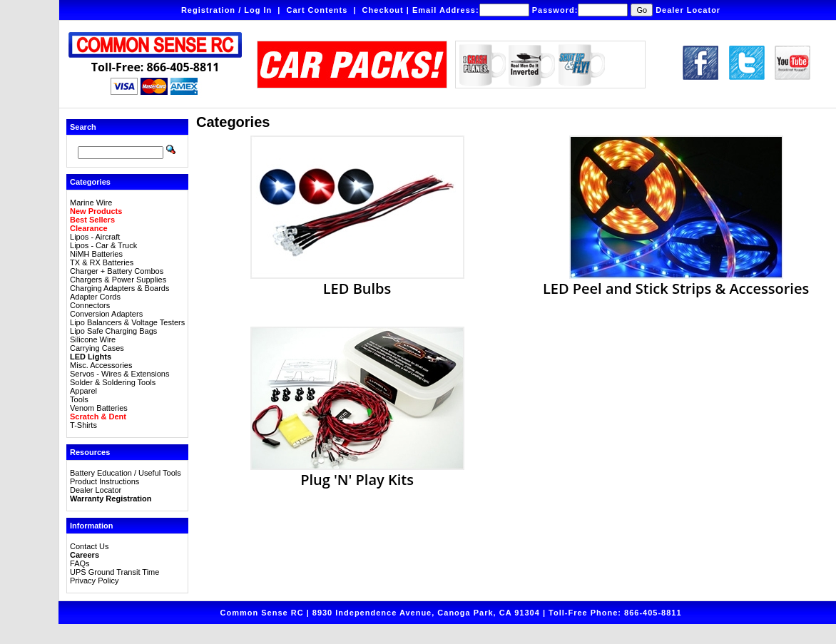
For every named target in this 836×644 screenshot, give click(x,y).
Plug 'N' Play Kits (357, 472)
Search (83, 127)
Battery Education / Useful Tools (126, 473)
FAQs (80, 563)
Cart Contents (317, 10)
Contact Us (89, 546)
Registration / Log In (226, 10)
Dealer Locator (688, 10)
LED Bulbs (357, 281)
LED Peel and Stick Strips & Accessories (676, 281)
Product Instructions (104, 481)
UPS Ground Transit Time (114, 572)
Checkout (383, 10)
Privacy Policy (94, 581)
